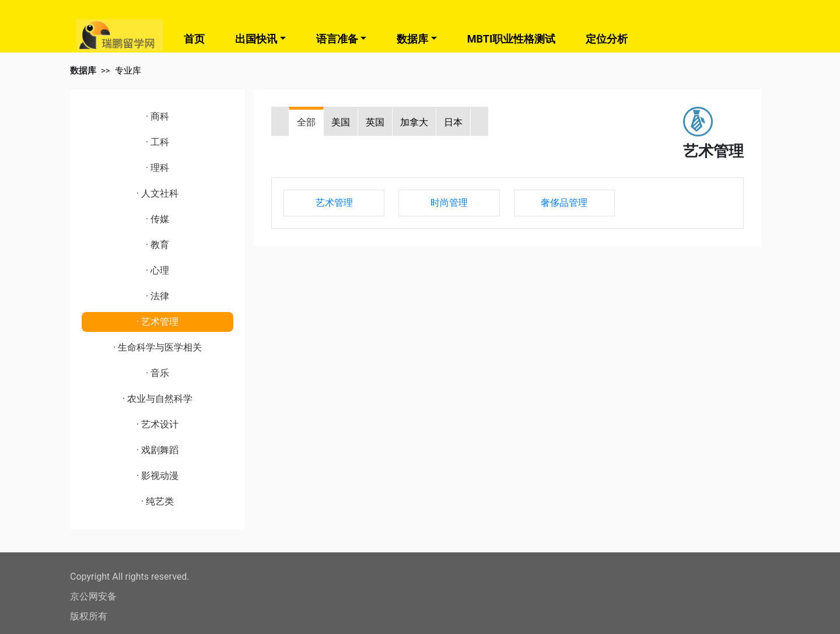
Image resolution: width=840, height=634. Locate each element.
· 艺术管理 (157, 322)
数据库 (412, 39)
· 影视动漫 (157, 476)
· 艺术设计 (157, 424)
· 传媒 (157, 219)
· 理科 (157, 168)
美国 (341, 122)
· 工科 (157, 142)
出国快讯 (256, 39)
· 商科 (157, 116)
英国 (375, 122)
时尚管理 (449, 203)
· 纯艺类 (157, 501)
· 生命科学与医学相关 (157, 347)
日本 (453, 122)
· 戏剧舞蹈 (157, 450)
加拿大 (414, 122)
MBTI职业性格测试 (511, 39)
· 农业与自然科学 (157, 399)
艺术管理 (334, 203)
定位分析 (607, 39)
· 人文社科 (157, 193)
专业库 (128, 71)
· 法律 (157, 296)
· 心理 (157, 270)
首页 (194, 39)
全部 (306, 122)
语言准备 (337, 39)
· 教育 (157, 245)
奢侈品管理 (564, 203)
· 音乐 (157, 373)
